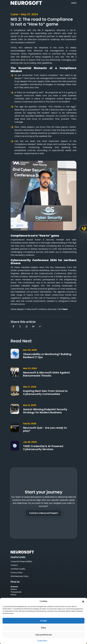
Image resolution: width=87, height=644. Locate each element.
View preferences (44, 635)
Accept (43, 621)
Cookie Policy (42, 640)
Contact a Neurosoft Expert (44, 513)
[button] (83, 601)
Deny (44, 628)
